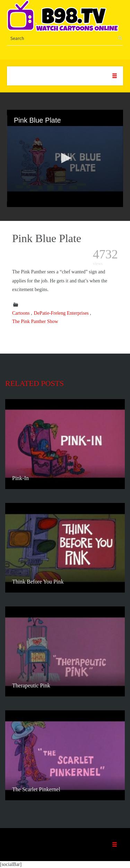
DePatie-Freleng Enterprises (61, 313)
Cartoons (21, 313)
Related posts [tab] (34, 383)
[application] (65, 158)
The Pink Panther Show (35, 321)
